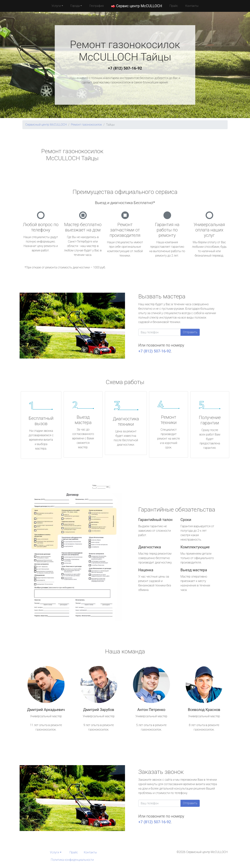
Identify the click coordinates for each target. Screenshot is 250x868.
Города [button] (75, 6)
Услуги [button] (56, 6)
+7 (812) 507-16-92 (125, 68)
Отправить (190, 332)
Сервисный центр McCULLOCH (46, 125)
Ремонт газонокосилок (86, 125)
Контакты (192, 6)
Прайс (174, 6)
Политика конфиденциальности (72, 860)
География (96, 6)
